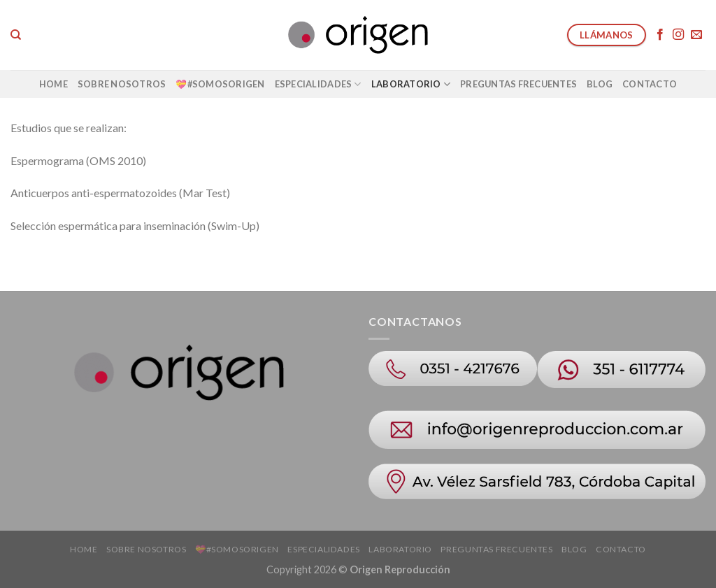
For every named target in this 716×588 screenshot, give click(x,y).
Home (53, 84)
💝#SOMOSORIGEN (220, 84)
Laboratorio (411, 84)
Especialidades (318, 84)
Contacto (650, 84)
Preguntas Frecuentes (518, 84)
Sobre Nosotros (122, 84)
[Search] (16, 35)
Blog (600, 84)
